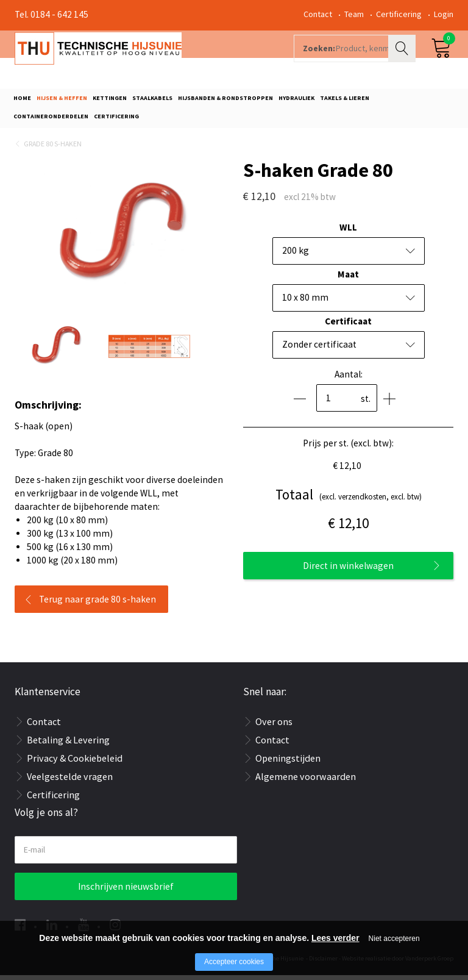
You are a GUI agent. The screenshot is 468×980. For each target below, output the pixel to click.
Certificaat (348, 325)
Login (444, 14)
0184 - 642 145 (59, 14)
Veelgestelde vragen (70, 781)
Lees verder (335, 938)
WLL (348, 231)
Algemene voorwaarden (306, 781)
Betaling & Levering (68, 744)
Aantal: (349, 378)
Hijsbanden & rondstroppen (225, 102)
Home (22, 102)
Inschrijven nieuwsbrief (126, 891)
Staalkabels (152, 102)
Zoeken (403, 59)
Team (354, 14)
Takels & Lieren (345, 102)
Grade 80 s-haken (53, 148)
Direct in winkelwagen (348, 570)
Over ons (274, 726)
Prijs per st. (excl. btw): (348, 447)
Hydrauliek (296, 102)
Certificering (399, 14)
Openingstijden (288, 762)
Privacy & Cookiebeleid (75, 762)
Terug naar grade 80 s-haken (97, 604)
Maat (348, 278)
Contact (318, 14)
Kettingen (110, 102)
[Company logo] (145, 59)
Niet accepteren (394, 939)
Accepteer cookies (234, 962)
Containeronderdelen (51, 119)
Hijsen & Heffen (62, 102)
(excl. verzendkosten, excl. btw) (349, 499)
